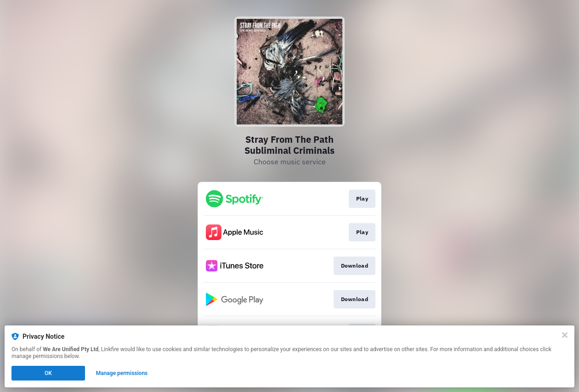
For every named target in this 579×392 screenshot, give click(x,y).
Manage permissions (122, 373)
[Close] (565, 335)
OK (48, 373)
